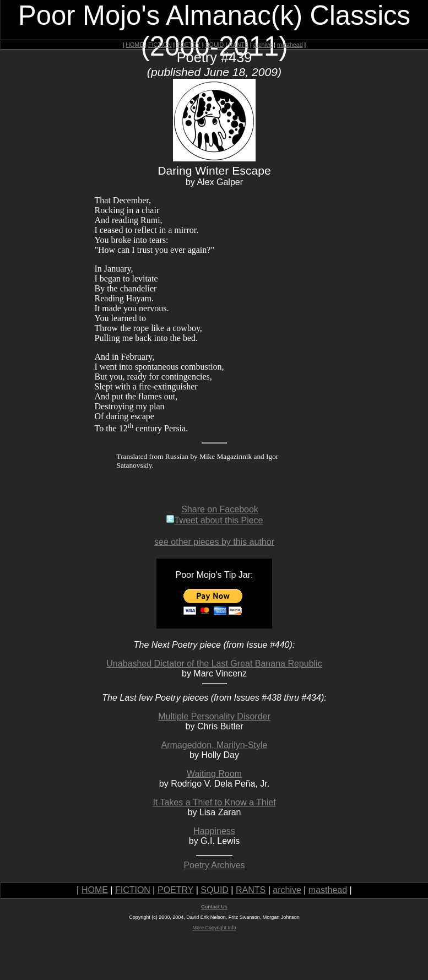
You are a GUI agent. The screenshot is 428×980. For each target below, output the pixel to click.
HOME (134, 45)
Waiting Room (214, 774)
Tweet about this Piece (215, 520)
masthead (290, 45)
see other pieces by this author (214, 542)
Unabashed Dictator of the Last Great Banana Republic (214, 664)
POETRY (188, 45)
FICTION (160, 45)
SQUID (214, 45)
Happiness (214, 831)
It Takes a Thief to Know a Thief (214, 802)
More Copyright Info (214, 928)
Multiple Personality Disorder (214, 716)
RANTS (239, 45)
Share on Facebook (220, 509)
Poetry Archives (214, 865)
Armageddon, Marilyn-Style (215, 745)
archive (263, 45)
